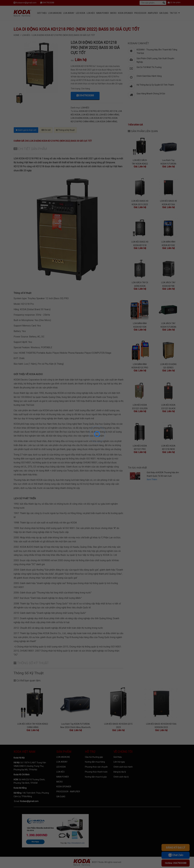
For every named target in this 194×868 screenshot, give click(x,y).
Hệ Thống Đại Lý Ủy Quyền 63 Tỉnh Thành (155, 85)
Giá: (72, 60)
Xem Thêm (152, 479)
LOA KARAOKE (55, 13)
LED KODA (81, 13)
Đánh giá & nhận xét (26, 130)
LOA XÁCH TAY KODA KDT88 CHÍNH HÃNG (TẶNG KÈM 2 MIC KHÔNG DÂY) (168, 284)
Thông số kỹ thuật (65, 130)
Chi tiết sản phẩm (30, 149)
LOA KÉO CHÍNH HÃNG (109, 115)
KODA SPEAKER (125, 13)
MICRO (113, 13)
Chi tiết (46, 130)
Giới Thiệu (42, 13)
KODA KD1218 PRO (88, 111)
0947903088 (48, 3)
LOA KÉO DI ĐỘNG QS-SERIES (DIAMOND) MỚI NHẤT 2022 (168, 366)
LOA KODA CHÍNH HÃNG (106, 122)
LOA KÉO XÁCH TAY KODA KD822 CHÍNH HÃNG (140, 162)
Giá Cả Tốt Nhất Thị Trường (149, 67)
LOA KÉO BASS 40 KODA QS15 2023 (140, 202)
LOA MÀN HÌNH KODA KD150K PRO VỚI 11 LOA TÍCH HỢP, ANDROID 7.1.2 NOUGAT (140, 325)
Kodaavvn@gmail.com (26, 3)
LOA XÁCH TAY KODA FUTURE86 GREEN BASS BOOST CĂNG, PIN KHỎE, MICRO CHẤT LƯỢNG (168, 325)
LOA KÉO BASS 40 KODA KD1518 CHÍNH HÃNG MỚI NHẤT (140, 243)
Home (16, 35)
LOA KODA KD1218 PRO (100, 118)
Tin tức (174, 13)
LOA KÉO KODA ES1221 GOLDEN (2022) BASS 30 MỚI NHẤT (140, 406)
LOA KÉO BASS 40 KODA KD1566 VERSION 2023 (168, 202)
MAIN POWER (103, 13)
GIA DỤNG (164, 13)
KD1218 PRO (103, 111)
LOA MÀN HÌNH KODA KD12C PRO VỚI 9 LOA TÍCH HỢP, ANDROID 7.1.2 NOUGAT (140, 366)
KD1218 (114, 111)
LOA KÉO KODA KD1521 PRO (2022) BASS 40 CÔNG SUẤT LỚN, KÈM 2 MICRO (140, 447)
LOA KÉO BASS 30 (90, 115)
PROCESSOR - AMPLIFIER (146, 13)
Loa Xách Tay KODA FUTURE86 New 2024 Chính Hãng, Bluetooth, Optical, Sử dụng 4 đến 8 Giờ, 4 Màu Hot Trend (168, 162)
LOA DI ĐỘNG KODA (80, 118)
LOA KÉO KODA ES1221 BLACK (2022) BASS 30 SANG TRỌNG (168, 406)
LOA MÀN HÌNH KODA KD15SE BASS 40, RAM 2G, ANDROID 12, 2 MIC (168, 243)
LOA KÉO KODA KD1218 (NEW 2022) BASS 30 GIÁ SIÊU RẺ (168, 447)
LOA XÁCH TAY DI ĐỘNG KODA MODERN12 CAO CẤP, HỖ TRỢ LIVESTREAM (140, 284)
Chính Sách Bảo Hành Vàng (149, 76)
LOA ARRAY (69, 13)
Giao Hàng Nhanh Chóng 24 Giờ (151, 94)
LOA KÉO (91, 13)
